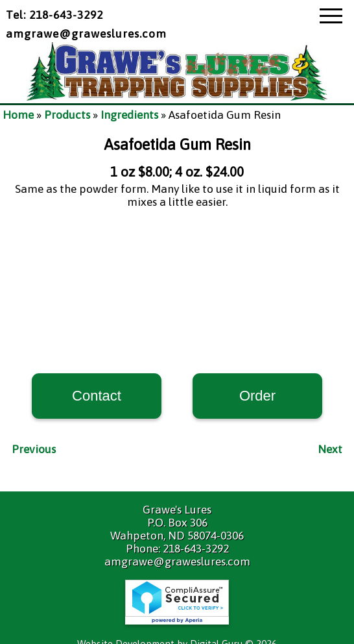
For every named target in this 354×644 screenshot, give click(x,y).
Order (257, 396)
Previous (34, 449)
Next (330, 449)
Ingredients (129, 115)
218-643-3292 (196, 549)
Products (67, 115)
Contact (97, 396)
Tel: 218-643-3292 (54, 15)
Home (18, 115)
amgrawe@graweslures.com (86, 34)
